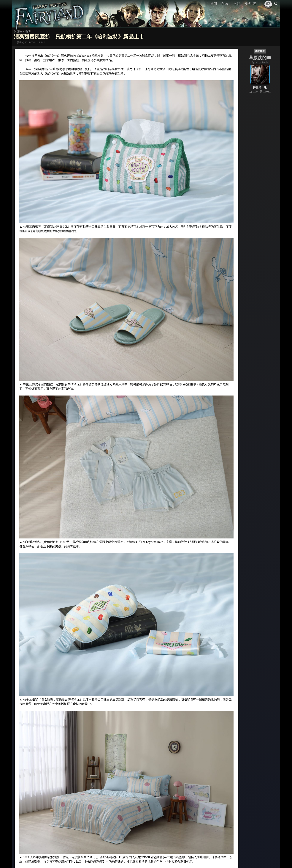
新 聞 (214, 4)
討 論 (225, 4)
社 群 (237, 4)
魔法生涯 (250, 4)
